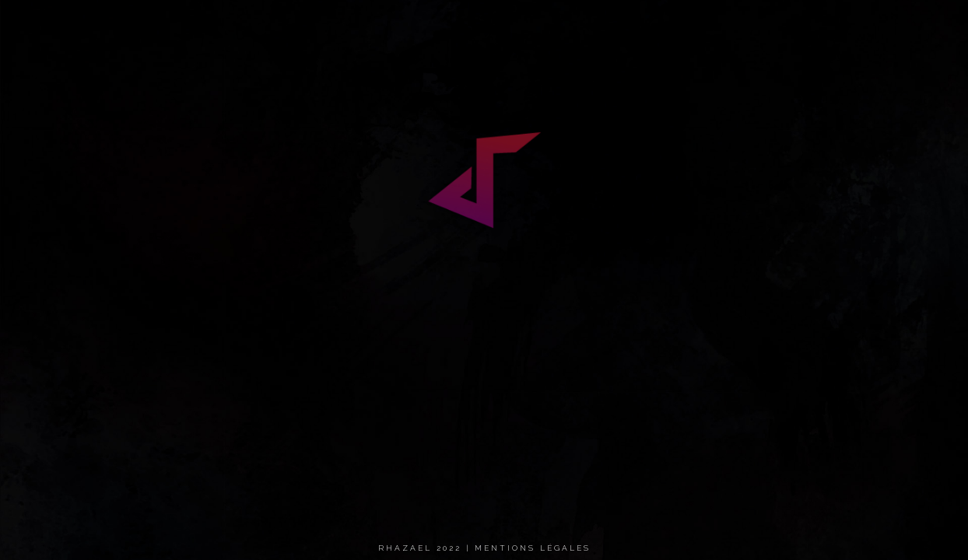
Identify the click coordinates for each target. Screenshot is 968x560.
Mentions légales (533, 548)
